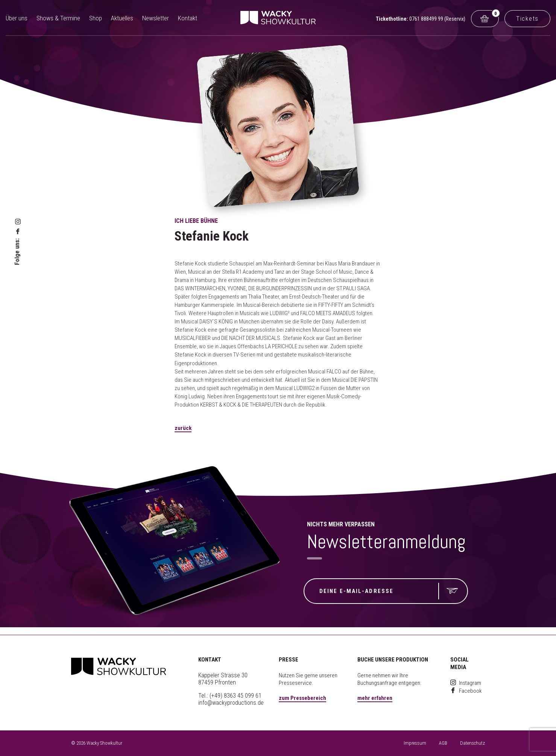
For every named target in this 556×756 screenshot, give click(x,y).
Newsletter (156, 18)
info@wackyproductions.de (231, 703)
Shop (96, 18)
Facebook (466, 691)
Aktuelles (122, 18)
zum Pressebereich (302, 698)
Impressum (415, 743)
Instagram (466, 683)
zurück (183, 428)
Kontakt (188, 18)
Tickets (527, 18)
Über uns (17, 18)
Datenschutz (472, 743)
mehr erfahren (375, 698)
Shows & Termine (58, 18)
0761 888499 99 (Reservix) (437, 19)
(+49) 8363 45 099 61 (235, 696)
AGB (443, 743)
